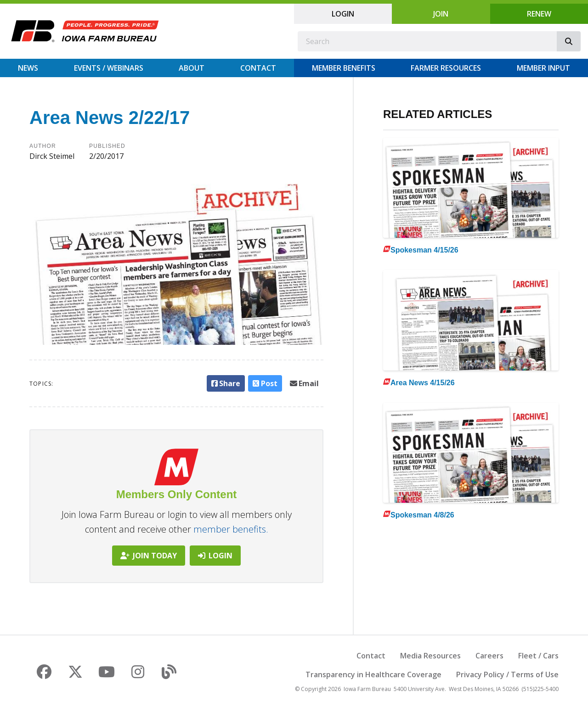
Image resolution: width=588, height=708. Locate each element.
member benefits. (231, 529)
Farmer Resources (446, 68)
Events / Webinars (109, 68)
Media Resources (430, 656)
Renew (539, 14)
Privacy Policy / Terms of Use (507, 674)
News (28, 68)
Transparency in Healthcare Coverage (373, 674)
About (192, 68)
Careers (489, 656)
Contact (258, 68)
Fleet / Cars (538, 656)
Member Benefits (344, 68)
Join (441, 14)
